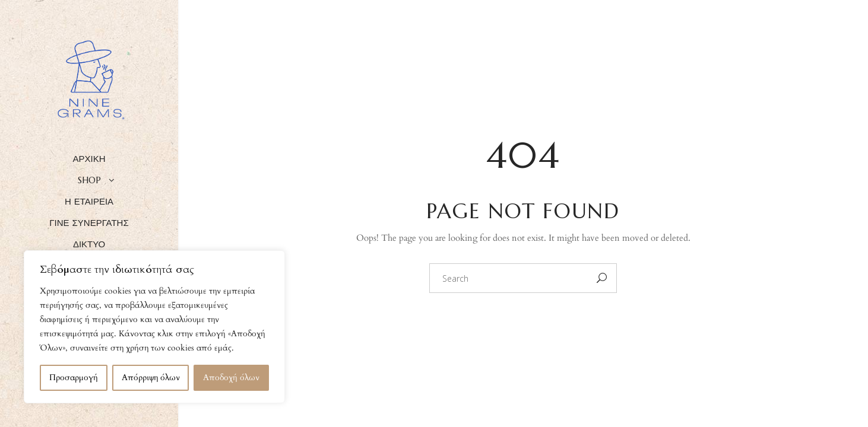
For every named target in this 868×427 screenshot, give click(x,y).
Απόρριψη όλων (151, 377)
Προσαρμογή (74, 377)
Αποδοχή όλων (231, 377)
